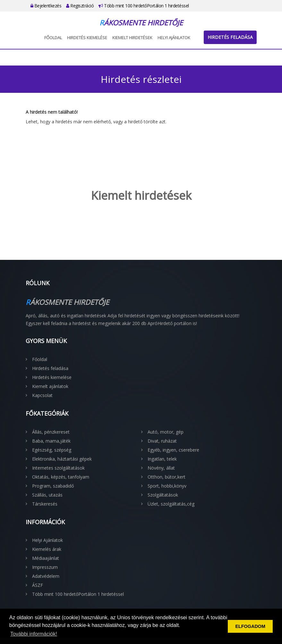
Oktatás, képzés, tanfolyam (61, 477)
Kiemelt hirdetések (132, 38)
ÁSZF (38, 585)
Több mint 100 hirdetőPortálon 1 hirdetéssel (144, 6)
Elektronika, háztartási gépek (62, 459)
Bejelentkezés (46, 6)
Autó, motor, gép (166, 432)
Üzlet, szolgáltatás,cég (171, 504)
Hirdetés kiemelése (87, 38)
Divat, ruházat (162, 441)
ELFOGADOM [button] (250, 626)
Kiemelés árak (47, 549)
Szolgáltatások (163, 495)
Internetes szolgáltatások (58, 468)
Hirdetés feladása (230, 37)
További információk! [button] (34, 634)
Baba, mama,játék (51, 441)
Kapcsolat (42, 395)
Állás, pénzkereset (51, 432)
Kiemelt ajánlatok (50, 386)
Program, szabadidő (53, 486)
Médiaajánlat (46, 558)
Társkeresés (45, 504)
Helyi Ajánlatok (174, 38)
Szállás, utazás (47, 495)
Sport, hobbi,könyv (167, 486)
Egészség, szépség (52, 450)
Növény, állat (161, 468)
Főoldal (53, 38)
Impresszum (45, 567)
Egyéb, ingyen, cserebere (173, 450)
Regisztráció (80, 6)
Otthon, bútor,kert (167, 477)
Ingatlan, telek (162, 459)
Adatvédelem (46, 576)
